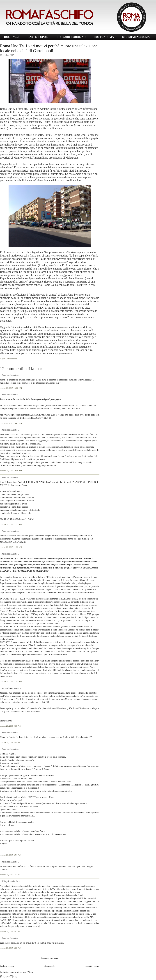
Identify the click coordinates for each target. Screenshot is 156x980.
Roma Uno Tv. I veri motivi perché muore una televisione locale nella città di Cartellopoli (49, 48)
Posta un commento (50, 958)
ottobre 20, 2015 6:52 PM (10, 932)
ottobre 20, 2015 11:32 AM (11, 681)
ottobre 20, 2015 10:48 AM (11, 471)
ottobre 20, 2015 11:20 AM (11, 524)
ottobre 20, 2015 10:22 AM (11, 388)
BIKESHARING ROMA (136, 37)
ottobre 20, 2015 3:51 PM (10, 855)
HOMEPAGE (12, 37)
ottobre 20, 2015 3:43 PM (10, 743)
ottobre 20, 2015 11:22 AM (11, 547)
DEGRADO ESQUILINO (71, 37)
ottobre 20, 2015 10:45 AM (11, 423)
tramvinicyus (7, 688)
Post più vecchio (92, 966)
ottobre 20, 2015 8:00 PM (10, 948)
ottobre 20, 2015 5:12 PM (10, 875)
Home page (50, 966)
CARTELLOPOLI (38, 37)
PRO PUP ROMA (104, 37)
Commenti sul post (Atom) (22, 972)
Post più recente (7, 966)
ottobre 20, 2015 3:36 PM (10, 726)
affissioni (13, 359)
